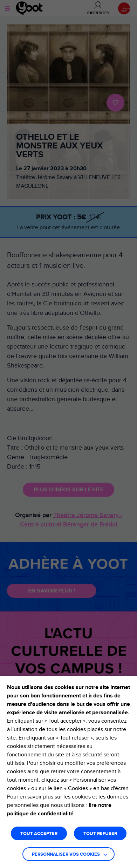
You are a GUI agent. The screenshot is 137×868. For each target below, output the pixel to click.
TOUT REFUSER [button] (100, 834)
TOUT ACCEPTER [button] (39, 834)
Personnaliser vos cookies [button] (66, 854)
